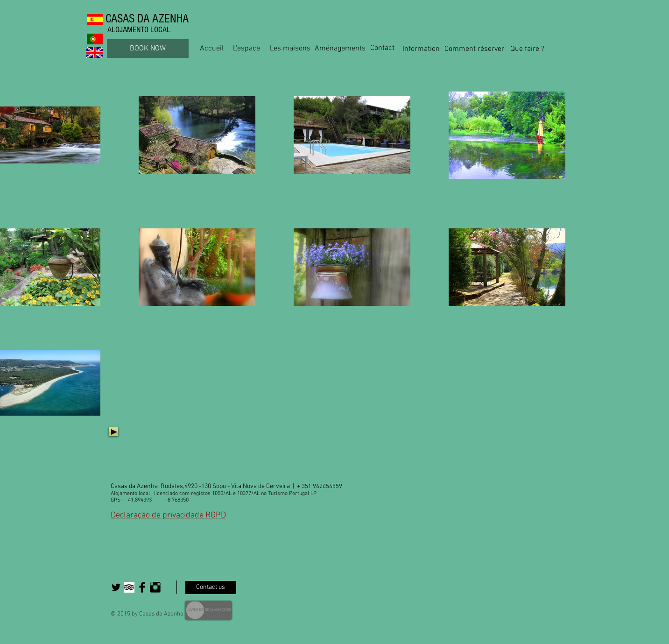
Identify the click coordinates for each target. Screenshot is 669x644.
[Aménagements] (340, 49)
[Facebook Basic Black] (142, 587)
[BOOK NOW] (148, 49)
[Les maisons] (290, 49)
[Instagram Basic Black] (155, 587)
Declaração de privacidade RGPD (168, 515)
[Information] (421, 49)
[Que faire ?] (527, 49)
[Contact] (382, 48)
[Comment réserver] (475, 49)
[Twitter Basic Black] (116, 587)
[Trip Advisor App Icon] (129, 587)
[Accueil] (212, 49)
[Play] (113, 432)
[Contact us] (211, 587)
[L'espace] (247, 49)
